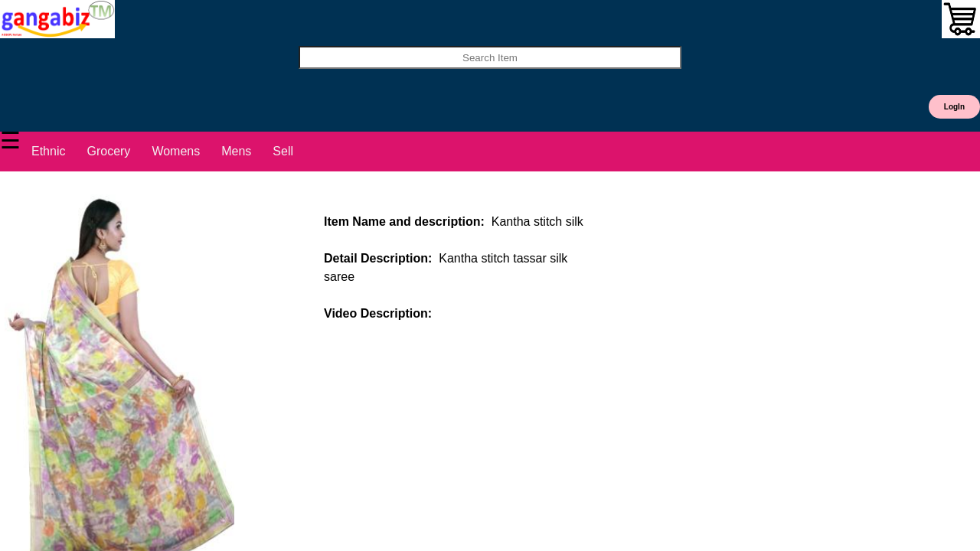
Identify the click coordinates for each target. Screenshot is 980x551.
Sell (283, 151)
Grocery (108, 151)
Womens (176, 151)
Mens (236, 151)
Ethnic (48, 151)
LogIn (954, 107)
